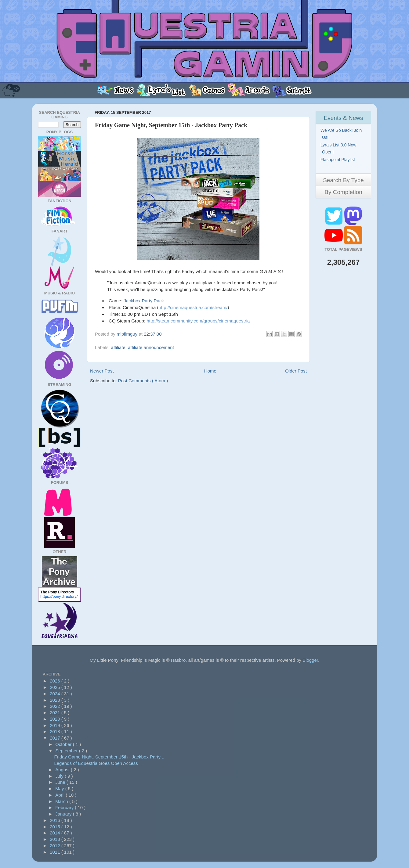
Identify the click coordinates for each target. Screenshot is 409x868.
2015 (56, 827)
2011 (56, 852)
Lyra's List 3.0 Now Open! (339, 148)
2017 (56, 738)
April (60, 795)
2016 (56, 820)
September (67, 751)
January (64, 814)
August (63, 770)
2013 (56, 839)
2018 (56, 731)
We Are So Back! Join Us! (342, 134)
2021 (56, 713)
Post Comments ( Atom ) (143, 381)
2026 (56, 681)
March (62, 801)
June (61, 782)
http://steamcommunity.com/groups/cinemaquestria (198, 321)
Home (210, 371)
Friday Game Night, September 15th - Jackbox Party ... (110, 757)
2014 (56, 833)
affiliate (118, 347)
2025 (56, 687)
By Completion (343, 192)
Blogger (310, 660)
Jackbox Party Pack (144, 301)
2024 (56, 694)
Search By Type (343, 180)
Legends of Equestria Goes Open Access (96, 763)
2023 (56, 700)
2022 (56, 706)
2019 (56, 725)
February (65, 807)
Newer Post (102, 371)
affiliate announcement (151, 347)
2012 (56, 846)
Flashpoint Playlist (338, 160)
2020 (56, 719)
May (60, 789)
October (64, 744)
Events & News (344, 118)
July (60, 776)
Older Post (296, 371)
